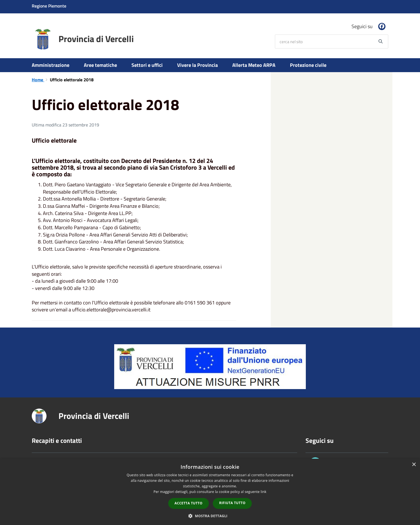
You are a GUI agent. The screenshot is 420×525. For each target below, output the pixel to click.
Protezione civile (308, 65)
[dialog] (210, 492)
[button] (210, 516)
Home (38, 80)
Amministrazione (51, 65)
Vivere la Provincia (197, 65)
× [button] (414, 465)
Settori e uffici (147, 65)
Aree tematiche (100, 65)
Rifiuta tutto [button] (232, 503)
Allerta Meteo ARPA (254, 65)
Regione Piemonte (49, 6)
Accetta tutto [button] (189, 503)
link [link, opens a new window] (264, 492)
